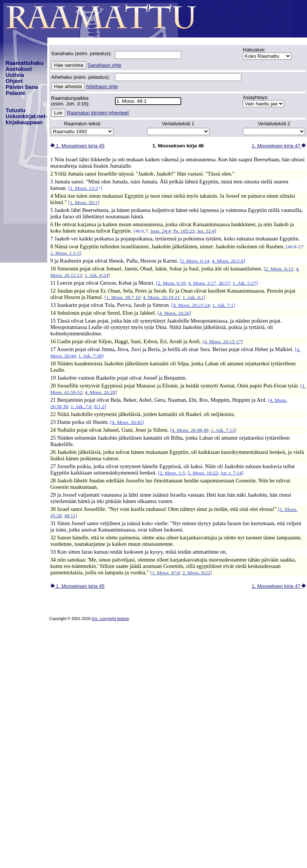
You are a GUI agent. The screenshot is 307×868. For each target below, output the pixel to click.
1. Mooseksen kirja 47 (279, 146)
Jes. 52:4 (206, 231)
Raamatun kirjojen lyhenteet (98, 113)
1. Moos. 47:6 (166, 573)
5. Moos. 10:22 (203, 473)
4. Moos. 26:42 (127, 422)
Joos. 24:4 (161, 231)
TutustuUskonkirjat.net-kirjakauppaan (26, 116)
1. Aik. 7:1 (223, 305)
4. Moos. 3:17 (202, 283)
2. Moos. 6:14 (195, 261)
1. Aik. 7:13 (223, 430)
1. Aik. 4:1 (193, 297)
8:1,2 (99, 406)
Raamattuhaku (25, 63)
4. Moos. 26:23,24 (191, 305)
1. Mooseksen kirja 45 (77, 146)
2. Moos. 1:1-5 (65, 253)
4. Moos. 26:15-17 (223, 342)
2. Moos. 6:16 (172, 283)
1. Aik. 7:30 (90, 356)
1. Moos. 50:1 (84, 202)
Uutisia (15, 75)
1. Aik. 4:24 (96, 275)
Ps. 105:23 (184, 231)
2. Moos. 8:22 (196, 573)
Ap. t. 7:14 (231, 473)
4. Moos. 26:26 (174, 313)
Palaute (15, 93)
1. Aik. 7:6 (81, 406)
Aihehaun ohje (102, 86)
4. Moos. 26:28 (100, 392)
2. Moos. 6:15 (279, 269)
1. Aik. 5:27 (245, 283)
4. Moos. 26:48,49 (190, 430)
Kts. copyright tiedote (110, 619)
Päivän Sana (22, 87)
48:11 (70, 516)
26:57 (224, 283)
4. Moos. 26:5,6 (227, 261)
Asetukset (19, 69)
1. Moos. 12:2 (84, 188)
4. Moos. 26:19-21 (161, 297)
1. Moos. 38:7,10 (123, 297)
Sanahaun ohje (105, 65)
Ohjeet (14, 81)
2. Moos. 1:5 (172, 473)
